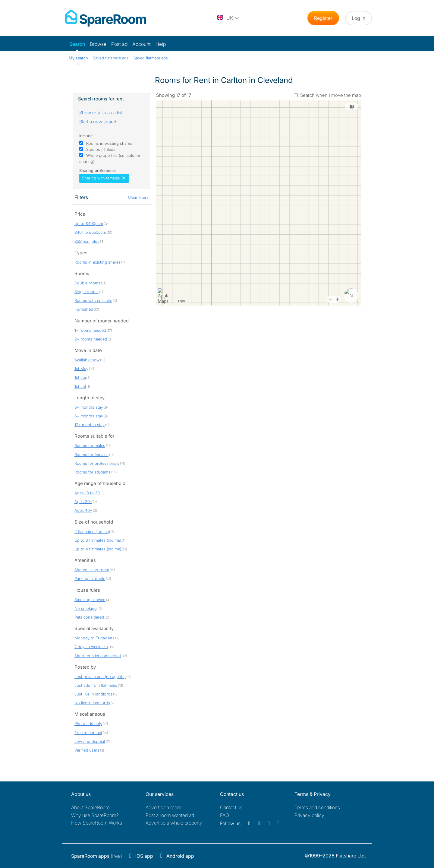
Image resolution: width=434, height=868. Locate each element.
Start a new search (98, 122)
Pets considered (89, 617)
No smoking (86, 608)
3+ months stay (89, 407)
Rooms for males (90, 445)
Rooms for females (91, 455)
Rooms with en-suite (93, 300)
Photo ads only (88, 724)
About (90, 807)
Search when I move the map (331, 95)
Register (323, 18)
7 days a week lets (91, 647)
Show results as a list (101, 113)
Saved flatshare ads (111, 58)
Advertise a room (164, 807)
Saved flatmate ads (151, 58)
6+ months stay (89, 416)
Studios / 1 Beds (101, 149)
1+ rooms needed (90, 330)
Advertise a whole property (174, 823)
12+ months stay (90, 425)
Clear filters (138, 197)
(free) (97, 856)
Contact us (231, 807)
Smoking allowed (90, 600)
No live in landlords (92, 703)
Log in (359, 18)
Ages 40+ (83, 510)
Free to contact (88, 733)
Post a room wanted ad (170, 815)
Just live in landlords (93, 694)
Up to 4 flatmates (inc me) (98, 549)
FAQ (225, 815)
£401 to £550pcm (90, 232)
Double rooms (87, 283)
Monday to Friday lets (94, 638)
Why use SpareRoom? (95, 815)
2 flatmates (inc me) (92, 531)
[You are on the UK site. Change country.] (228, 18)
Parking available (90, 578)
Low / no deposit (90, 741)
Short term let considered (98, 656)
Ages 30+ (83, 502)
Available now (87, 360)
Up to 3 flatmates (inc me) (98, 540)
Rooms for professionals (97, 463)
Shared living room (92, 570)
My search (78, 58)
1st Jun (81, 377)
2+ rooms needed (91, 339)
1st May (81, 369)
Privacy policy (309, 815)
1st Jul (80, 386)
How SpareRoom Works (97, 823)
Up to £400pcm (89, 223)
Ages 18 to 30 (87, 493)
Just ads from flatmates (96, 685)
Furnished (84, 309)
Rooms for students (93, 472)
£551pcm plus (87, 241)
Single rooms (86, 292)
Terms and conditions (317, 807)
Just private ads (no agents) (100, 676)
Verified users (87, 750)
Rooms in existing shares (109, 143)
